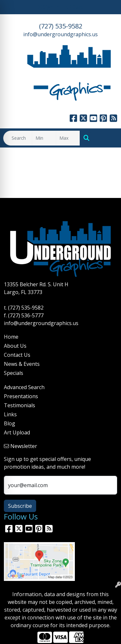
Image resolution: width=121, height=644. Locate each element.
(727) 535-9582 (61, 26)
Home (11, 337)
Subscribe (20, 506)
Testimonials (20, 405)
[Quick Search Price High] (68, 138)
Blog (10, 423)
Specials (14, 373)
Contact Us (17, 355)
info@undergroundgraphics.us (60, 34)
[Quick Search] (18, 138)
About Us (15, 346)
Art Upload (17, 432)
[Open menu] (108, 138)
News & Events (22, 364)
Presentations (21, 396)
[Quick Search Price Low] (44, 138)
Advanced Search (24, 387)
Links (10, 414)
